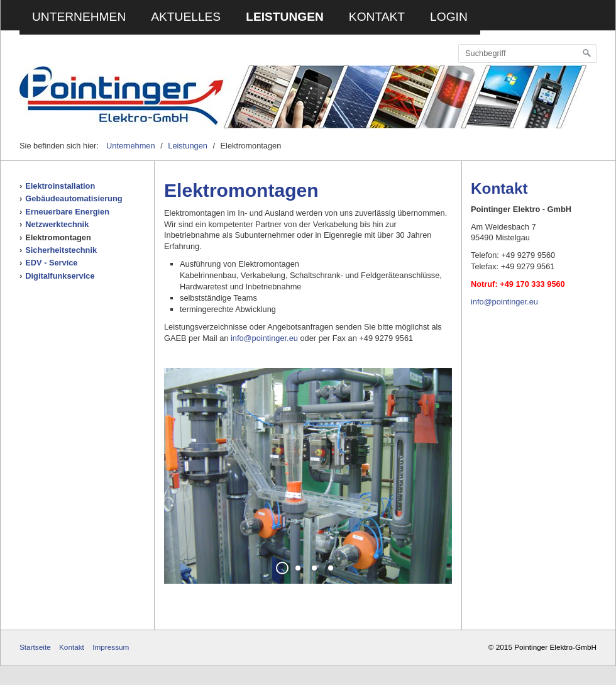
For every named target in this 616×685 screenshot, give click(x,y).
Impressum (111, 647)
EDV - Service (51, 263)
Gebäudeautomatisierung (74, 198)
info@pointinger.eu (264, 338)
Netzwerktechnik (57, 224)
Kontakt (377, 17)
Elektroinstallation (60, 186)
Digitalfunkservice (60, 276)
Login (449, 17)
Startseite (35, 647)
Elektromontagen (58, 237)
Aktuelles (186, 17)
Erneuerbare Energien (67, 212)
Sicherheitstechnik (61, 250)
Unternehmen (79, 17)
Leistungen (285, 17)
